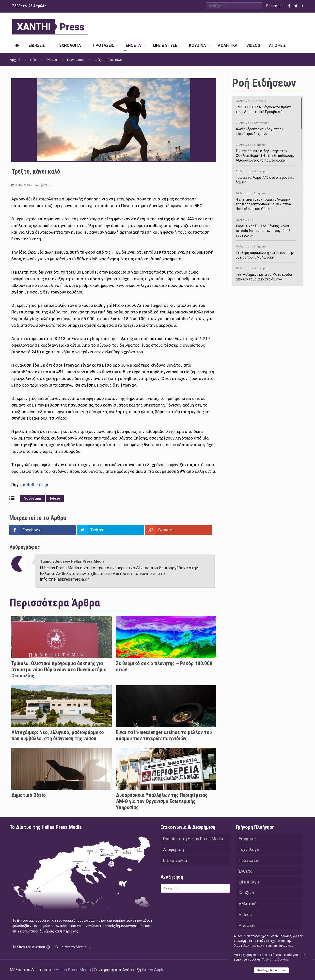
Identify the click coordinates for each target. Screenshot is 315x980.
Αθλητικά (248, 904)
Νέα (33, 60)
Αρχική (15, 60)
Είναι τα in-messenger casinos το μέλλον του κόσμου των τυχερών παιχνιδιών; (164, 735)
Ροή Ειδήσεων (264, 83)
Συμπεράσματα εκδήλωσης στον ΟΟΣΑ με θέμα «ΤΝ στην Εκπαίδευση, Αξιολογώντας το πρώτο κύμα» (266, 152)
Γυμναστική (75, 60)
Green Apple (153, 970)
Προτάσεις (249, 860)
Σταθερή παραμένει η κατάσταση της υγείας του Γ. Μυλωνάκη (266, 251)
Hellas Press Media (73, 970)
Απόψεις (247, 925)
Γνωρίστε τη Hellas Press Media (193, 839)
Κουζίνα (246, 893)
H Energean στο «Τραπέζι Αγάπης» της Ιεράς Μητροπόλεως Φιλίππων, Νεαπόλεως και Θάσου (266, 200)
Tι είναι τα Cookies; (276, 960)
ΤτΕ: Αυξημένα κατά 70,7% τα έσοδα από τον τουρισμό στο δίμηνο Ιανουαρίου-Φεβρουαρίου (266, 275)
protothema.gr (35, 485)
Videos (245, 915)
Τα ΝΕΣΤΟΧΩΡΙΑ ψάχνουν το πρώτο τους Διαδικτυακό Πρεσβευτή (266, 106)
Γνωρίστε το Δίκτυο (74, 947)
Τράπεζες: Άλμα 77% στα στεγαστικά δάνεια (266, 176)
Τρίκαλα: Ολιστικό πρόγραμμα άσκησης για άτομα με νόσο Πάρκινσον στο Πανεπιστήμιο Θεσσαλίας (59, 670)
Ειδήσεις (247, 839)
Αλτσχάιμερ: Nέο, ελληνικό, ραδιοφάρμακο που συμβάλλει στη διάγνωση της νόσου (58, 735)
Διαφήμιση (173, 849)
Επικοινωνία (175, 860)
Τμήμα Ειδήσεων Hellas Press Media (72, 561)
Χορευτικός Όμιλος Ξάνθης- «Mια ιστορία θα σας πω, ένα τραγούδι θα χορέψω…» (266, 227)
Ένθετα (52, 60)
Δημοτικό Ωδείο (29, 795)
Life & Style (249, 882)
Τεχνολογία (250, 849)
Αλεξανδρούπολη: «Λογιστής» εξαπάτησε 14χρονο (266, 128)
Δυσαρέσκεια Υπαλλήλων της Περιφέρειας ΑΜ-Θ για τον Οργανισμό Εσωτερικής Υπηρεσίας (162, 801)
